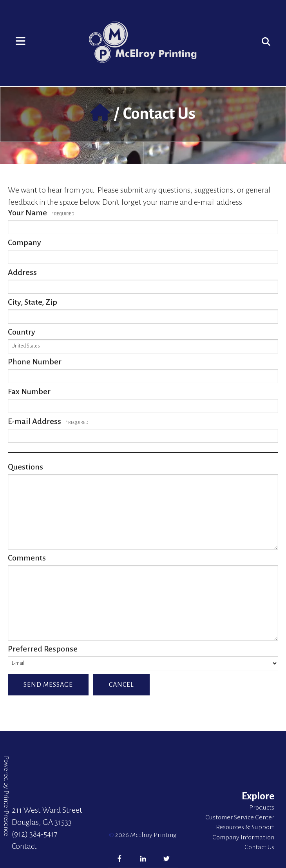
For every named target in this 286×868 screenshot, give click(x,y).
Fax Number (29, 391)
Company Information (243, 837)
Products (262, 808)
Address (22, 272)
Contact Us (259, 847)
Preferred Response (43, 649)
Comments (27, 558)
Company (24, 242)
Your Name (28, 213)
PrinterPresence (6, 813)
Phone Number (35, 362)
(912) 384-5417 (35, 834)
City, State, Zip (33, 302)
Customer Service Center (240, 817)
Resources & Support (245, 827)
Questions (25, 467)
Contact (24, 846)
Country (22, 332)
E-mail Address (35, 421)
